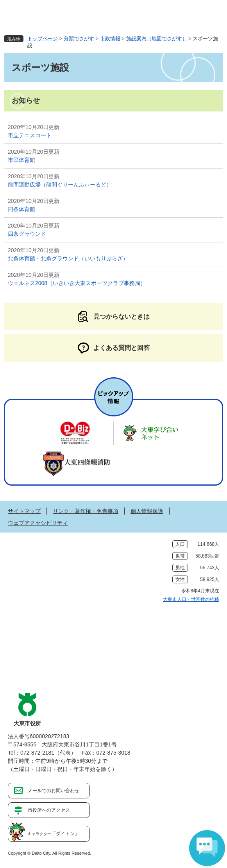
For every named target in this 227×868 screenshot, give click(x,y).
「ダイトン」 (54, 834)
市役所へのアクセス (49, 810)
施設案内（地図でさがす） (157, 39)
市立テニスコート (30, 135)
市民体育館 (21, 160)
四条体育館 (21, 209)
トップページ (43, 39)
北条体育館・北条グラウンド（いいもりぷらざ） (68, 258)
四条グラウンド (27, 234)
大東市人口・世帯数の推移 (191, 599)
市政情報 (110, 39)
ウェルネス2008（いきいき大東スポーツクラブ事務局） (77, 283)
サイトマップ (24, 511)
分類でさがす (79, 39)
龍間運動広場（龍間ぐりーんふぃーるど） (60, 185)
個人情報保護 (147, 511)
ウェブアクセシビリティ (38, 523)
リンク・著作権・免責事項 (86, 511)
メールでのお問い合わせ (54, 791)
